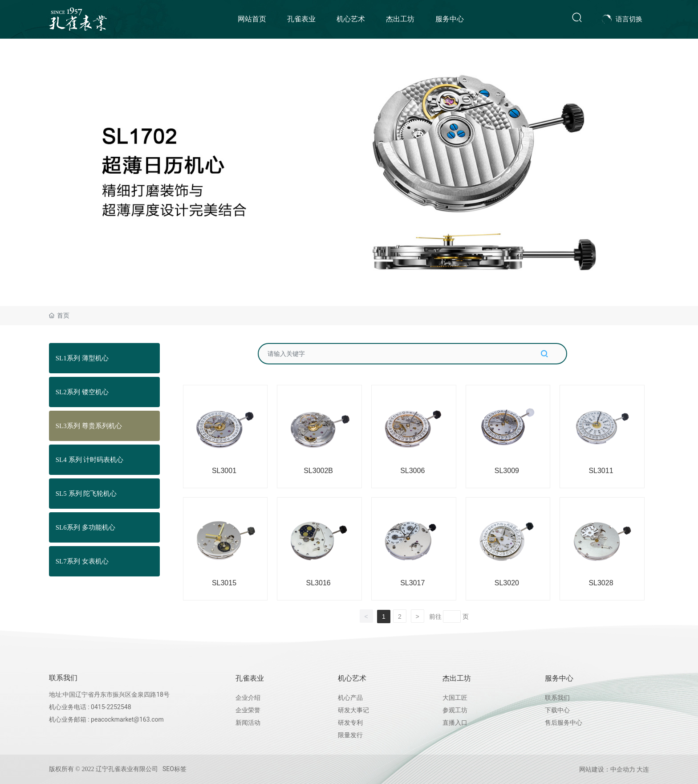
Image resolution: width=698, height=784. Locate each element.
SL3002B (318, 471)
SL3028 (601, 583)
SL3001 (224, 471)
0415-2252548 (111, 707)
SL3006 (412, 471)
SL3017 (412, 583)
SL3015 (224, 583)
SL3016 (319, 583)
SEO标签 (174, 769)
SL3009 (507, 471)
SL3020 (507, 583)
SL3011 (601, 471)
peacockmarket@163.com (127, 719)
